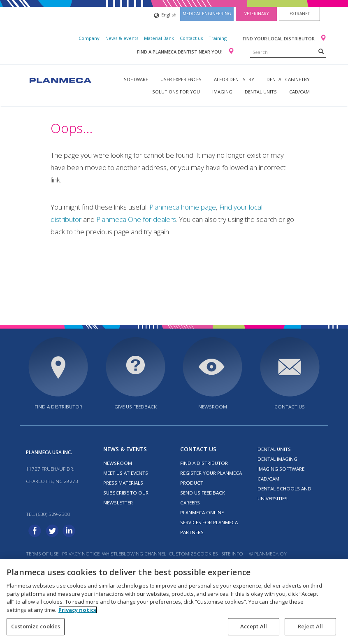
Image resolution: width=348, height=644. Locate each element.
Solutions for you (176, 92)
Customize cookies (193, 554)
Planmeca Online (202, 512)
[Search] (321, 51)
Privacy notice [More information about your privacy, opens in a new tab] (78, 610)
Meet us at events (126, 473)
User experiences (181, 79)
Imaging (222, 92)
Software (136, 79)
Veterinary (256, 14)
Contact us (191, 38)
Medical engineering (207, 14)
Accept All (254, 626)
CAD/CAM (299, 92)
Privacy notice (81, 554)
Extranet (300, 14)
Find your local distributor (279, 38)
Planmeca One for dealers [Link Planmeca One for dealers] (136, 219)
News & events (122, 38)
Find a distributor (58, 407)
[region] (174, 602)
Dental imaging (277, 459)
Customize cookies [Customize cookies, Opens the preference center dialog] (36, 626)
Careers (190, 503)
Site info (232, 554)
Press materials (123, 483)
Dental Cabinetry (288, 79)
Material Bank (159, 38)
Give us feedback (136, 407)
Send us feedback (203, 493)
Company (89, 38)
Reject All (310, 626)
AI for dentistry (234, 79)
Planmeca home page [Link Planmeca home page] (183, 207)
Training (218, 38)
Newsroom (213, 407)
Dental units (261, 92)
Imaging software (281, 469)
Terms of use (42, 554)
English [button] (165, 15)
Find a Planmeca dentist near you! (180, 52)
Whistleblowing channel (134, 554)
